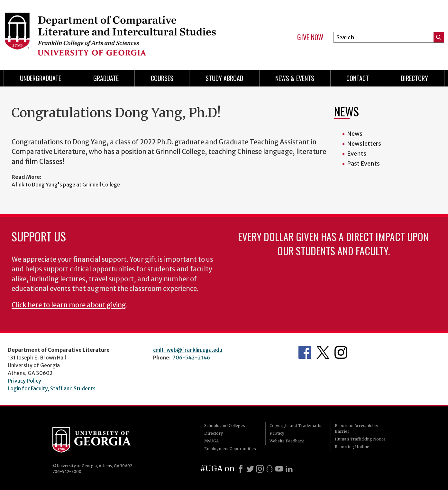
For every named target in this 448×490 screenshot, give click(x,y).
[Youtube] (279, 469)
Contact (358, 78)
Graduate (106, 78)
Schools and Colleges (225, 426)
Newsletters (364, 144)
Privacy (277, 433)
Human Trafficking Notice (360, 439)
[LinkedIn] (289, 469)
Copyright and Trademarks (296, 426)
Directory (415, 78)
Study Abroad (224, 78)
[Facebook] (241, 469)
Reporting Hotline (352, 447)
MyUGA (211, 441)
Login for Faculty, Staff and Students (52, 388)
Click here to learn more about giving (69, 305)
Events (357, 154)
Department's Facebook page (305, 352)
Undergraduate (41, 78)
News (355, 134)
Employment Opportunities (230, 449)
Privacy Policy (24, 381)
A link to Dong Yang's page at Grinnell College (66, 185)
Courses (162, 78)
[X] (250, 469)
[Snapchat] (270, 469)
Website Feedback (287, 441)
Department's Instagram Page (341, 352)
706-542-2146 (191, 358)
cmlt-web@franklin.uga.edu (188, 350)
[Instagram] (260, 469)
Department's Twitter (323, 352)
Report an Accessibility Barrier (357, 428)
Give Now (310, 37)
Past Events (363, 163)
